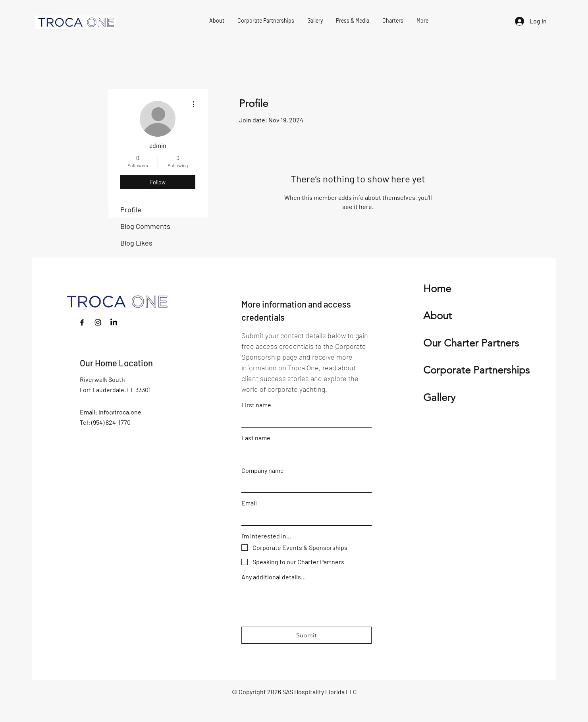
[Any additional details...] (307, 602)
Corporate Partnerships (476, 370)
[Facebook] (82, 322)
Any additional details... (274, 577)
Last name (256, 438)
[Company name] (304, 485)
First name (256, 405)
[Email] (304, 517)
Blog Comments (145, 226)
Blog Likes (136, 243)
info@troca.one (120, 412)
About (438, 316)
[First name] (304, 419)
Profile (131, 209)
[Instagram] (98, 322)
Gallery (439, 398)
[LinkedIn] (114, 322)
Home (437, 289)
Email (249, 503)
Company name (263, 470)
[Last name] (304, 452)
